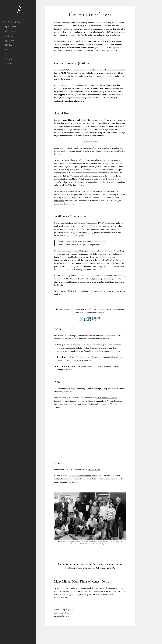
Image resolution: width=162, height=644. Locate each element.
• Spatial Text (10, 27)
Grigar (75, 123)
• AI (6, 54)
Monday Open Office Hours (100, 198)
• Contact (8, 64)
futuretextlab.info (61, 598)
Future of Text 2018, (63, 542)
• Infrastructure (11, 31)
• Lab (6, 50)
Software (88, 357)
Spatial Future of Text (90, 142)
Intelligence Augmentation (87, 223)
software (116, 404)
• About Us (9, 59)
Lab (82, 345)
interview (94, 470)
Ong (83, 120)
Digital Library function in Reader (82, 476)
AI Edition (73, 482)
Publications (59, 201)
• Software (8, 36)
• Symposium (10, 40)
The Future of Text (12, 22)
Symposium (84, 198)
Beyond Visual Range (112, 35)
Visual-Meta (68, 369)
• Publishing (9, 45)
